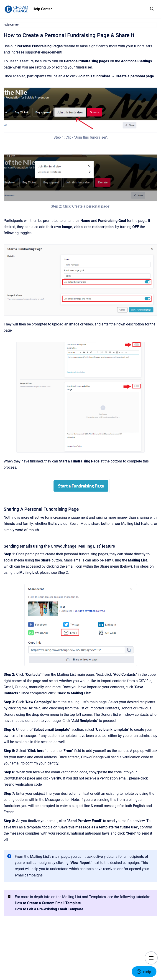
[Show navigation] (151, 958)
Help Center (42, 9)
